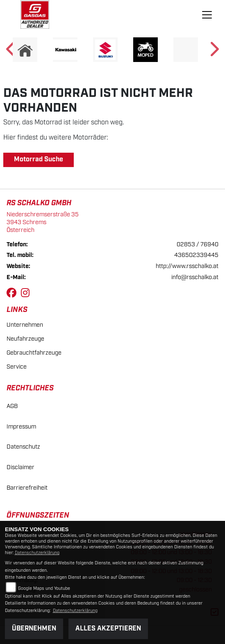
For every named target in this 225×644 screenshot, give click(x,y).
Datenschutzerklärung (37, 553)
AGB (12, 406)
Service (17, 367)
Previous (11, 52)
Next (214, 52)
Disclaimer (20, 467)
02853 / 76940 (198, 244)
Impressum (21, 427)
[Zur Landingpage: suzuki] (105, 50)
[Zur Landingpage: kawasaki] (65, 50)
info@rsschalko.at (195, 277)
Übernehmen (34, 629)
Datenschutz (23, 447)
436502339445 (196, 255)
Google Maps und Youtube (44, 589)
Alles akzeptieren (108, 629)
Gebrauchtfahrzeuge (34, 353)
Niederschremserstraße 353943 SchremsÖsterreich (43, 222)
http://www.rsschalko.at (187, 266)
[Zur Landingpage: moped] (145, 50)
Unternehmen (25, 325)
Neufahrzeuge (25, 339)
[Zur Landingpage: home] (25, 50)
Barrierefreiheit (27, 488)
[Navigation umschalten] (207, 15)
